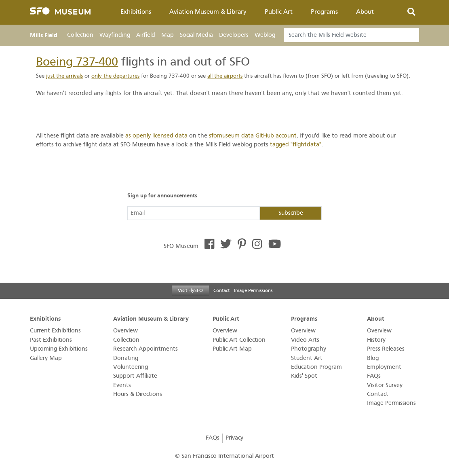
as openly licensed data (156, 136)
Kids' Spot (304, 376)
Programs (324, 12)
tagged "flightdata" (296, 145)
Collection (80, 35)
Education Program (316, 367)
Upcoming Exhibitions (59, 349)
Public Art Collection (239, 340)
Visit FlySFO (190, 290)
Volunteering (131, 367)
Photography (309, 349)
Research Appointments (145, 349)
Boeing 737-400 (77, 62)
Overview (125, 331)
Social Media (196, 35)
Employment (384, 367)
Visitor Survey (385, 385)
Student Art (307, 358)
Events (122, 385)
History (376, 340)
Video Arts (305, 340)
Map (168, 35)
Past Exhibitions (51, 340)
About (365, 12)
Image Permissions (253, 290)
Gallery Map (46, 358)
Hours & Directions (138, 394)
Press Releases (386, 349)
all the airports (225, 76)
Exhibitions (136, 12)
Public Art (279, 12)
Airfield (146, 35)
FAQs (374, 376)
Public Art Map (232, 349)
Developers (234, 35)
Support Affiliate (135, 376)
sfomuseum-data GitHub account (253, 136)
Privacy (234, 438)
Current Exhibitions (55, 331)
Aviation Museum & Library (208, 12)
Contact (221, 290)
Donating (126, 358)
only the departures (115, 76)
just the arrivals (64, 76)
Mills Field (44, 35)
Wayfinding (115, 35)
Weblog (265, 35)
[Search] (351, 35)
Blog (373, 358)
